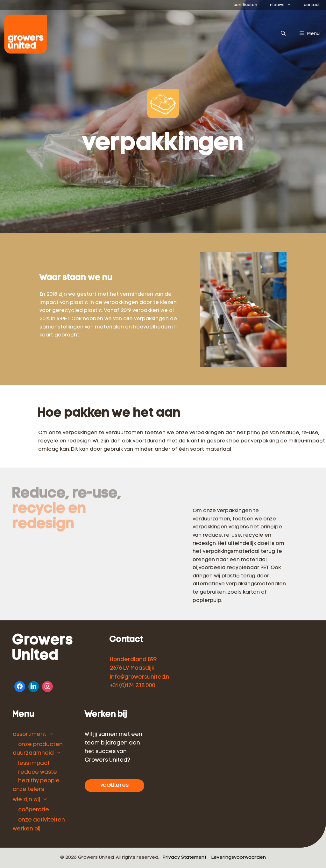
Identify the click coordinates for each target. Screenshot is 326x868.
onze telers (28, 790)
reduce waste (38, 772)
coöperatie (34, 810)
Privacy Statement (184, 858)
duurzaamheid (33, 753)
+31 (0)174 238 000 (133, 686)
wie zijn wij (26, 800)
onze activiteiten (42, 820)
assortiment (29, 734)
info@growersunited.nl (140, 677)
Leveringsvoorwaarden (239, 858)
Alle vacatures (114, 785)
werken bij (27, 829)
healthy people (39, 781)
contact (312, 5)
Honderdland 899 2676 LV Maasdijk (133, 664)
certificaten (245, 5)
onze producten (40, 745)
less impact (34, 763)
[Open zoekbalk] (283, 34)
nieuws (284, 5)
